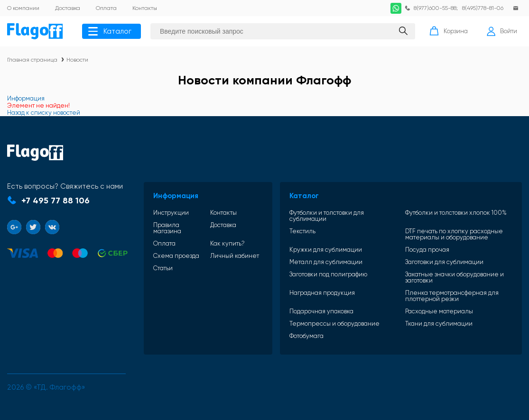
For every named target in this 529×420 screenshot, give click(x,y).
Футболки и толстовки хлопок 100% (456, 213)
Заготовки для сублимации (444, 262)
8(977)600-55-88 (435, 8)
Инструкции (171, 213)
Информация (26, 98)
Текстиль (302, 231)
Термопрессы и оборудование (334, 324)
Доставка (223, 225)
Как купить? (227, 243)
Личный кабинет (235, 256)
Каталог (110, 31)
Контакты (223, 213)
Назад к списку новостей (44, 113)
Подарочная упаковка (321, 311)
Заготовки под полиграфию (328, 274)
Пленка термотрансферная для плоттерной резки (452, 296)
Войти (502, 31)
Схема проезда (176, 256)
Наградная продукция (322, 293)
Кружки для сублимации (326, 250)
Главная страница (32, 60)
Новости (77, 60)
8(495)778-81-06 (483, 8)
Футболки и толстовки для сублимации (327, 216)
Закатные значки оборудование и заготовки (455, 277)
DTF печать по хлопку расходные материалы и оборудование (454, 234)
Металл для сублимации (326, 262)
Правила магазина (167, 228)
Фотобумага (306, 336)
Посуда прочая (427, 250)
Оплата (164, 243)
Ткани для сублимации (439, 324)
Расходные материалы (439, 311)
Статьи (163, 268)
